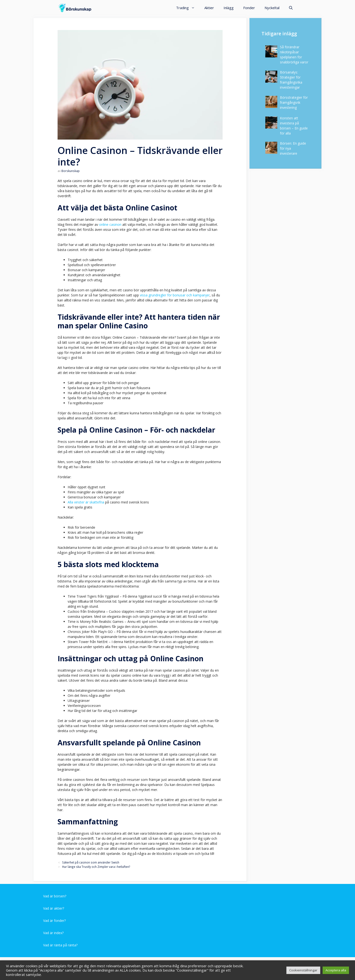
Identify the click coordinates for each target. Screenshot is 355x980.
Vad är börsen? (55, 896)
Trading (188, 8)
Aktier (209, 8)
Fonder (249, 8)
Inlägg (229, 8)
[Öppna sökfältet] (291, 8)
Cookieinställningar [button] (303, 970)
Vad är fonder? (54, 921)
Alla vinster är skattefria (86, 502)
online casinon (110, 224)
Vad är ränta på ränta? (60, 945)
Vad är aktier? (54, 908)
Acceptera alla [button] (336, 970)
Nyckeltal (272, 8)
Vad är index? (53, 933)
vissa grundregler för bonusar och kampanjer (175, 295)
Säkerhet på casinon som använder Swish (91, 862)
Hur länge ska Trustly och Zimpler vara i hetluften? (96, 867)
